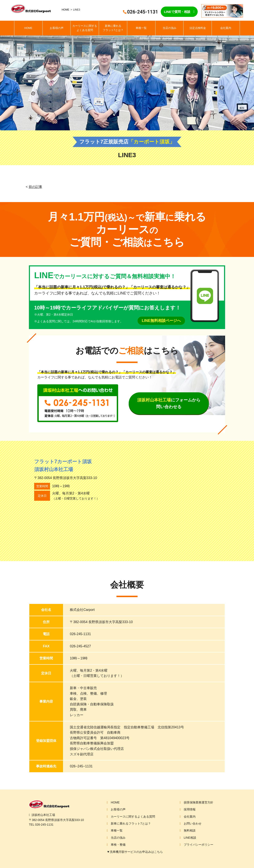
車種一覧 (141, 28)
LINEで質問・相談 (177, 12)
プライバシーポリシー (199, 845)
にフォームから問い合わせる (169, 403)
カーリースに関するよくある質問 (85, 28)
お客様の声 (57, 28)
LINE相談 (190, 838)
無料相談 (190, 830)
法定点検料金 (198, 28)
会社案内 (226, 28)
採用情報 (190, 809)
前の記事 (35, 187)
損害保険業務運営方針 (199, 802)
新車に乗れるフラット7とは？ (113, 28)
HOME (65, 10)
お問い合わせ (193, 823)
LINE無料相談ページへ (161, 321)
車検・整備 (118, 845)
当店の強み (170, 28)
